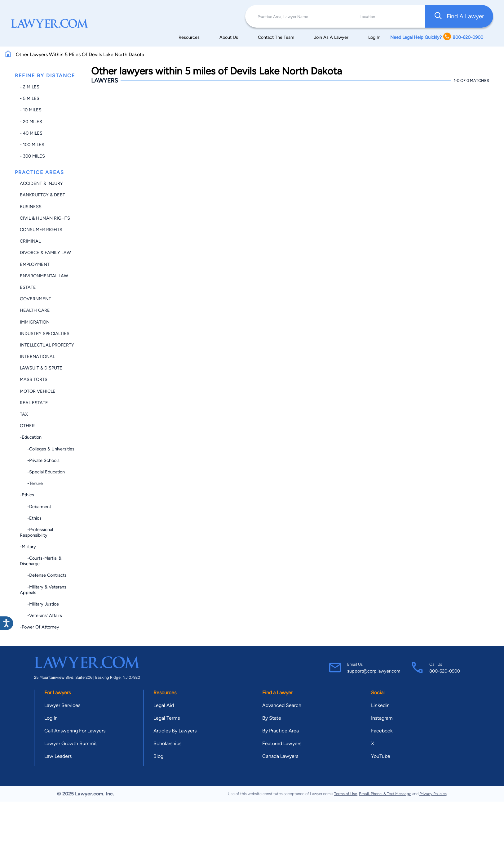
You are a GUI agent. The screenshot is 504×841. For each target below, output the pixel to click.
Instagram (382, 718)
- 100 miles (32, 145)
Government (35, 299)
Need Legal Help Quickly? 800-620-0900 (437, 37)
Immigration (35, 322)
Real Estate (34, 403)
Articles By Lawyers (175, 731)
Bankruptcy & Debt (42, 195)
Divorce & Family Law (45, 253)
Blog (158, 756)
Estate (28, 287)
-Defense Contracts (43, 575)
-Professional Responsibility (36, 532)
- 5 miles (30, 98)
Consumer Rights (41, 230)
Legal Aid (164, 705)
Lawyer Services (62, 705)
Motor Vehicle (38, 391)
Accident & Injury (41, 183)
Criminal (30, 241)
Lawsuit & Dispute (41, 368)
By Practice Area (281, 731)
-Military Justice (39, 604)
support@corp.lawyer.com (374, 671)
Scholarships (167, 743)
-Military (28, 547)
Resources (189, 37)
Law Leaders (58, 756)
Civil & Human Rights (45, 218)
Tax (24, 414)
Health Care (35, 310)
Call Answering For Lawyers (75, 731)
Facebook (382, 731)
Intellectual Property (47, 345)
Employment (35, 264)
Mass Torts (34, 379)
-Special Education (42, 472)
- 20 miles (31, 122)
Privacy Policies (433, 794)
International (37, 356)
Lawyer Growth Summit (71, 743)
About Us (229, 37)
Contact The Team (276, 37)
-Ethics (27, 495)
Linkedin (380, 705)
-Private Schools (40, 460)
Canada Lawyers (280, 756)
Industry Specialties (45, 333)
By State (272, 718)
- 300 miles (32, 156)
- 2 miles (30, 87)
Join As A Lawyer (331, 37)
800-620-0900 (445, 671)
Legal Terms (167, 718)
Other (27, 426)
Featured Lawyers (282, 743)
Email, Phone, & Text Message (385, 794)
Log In (374, 37)
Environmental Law (44, 276)
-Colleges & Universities (47, 449)
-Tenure (31, 483)
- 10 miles (31, 110)
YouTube (381, 756)
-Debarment (35, 507)
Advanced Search (282, 705)
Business (31, 207)
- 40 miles (31, 133)
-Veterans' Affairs (41, 615)
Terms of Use (346, 794)
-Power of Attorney (40, 627)
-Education (31, 437)
